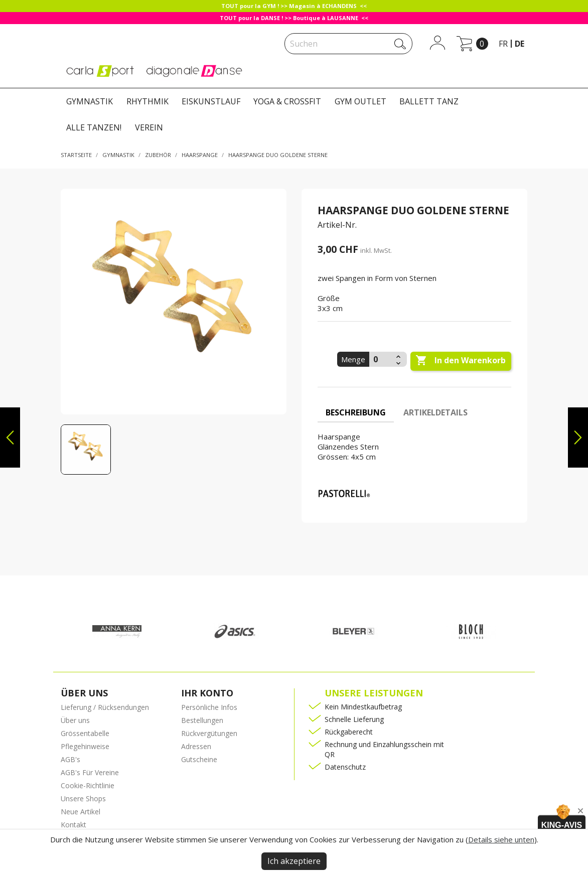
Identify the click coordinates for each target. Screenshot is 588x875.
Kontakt (73, 825)
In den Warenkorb (461, 361)
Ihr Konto (207, 693)
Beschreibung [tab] (356, 412)
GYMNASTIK (90, 101)
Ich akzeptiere (294, 861)
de (520, 44)
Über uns (75, 720)
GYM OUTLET (360, 101)
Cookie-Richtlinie (88, 785)
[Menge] (381, 359)
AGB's (70, 759)
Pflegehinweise (85, 746)
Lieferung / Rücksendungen (105, 707)
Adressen (196, 746)
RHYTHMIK (148, 101)
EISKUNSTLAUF (211, 101)
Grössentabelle (85, 733)
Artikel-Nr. (337, 225)
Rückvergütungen (209, 733)
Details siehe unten (501, 839)
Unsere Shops (83, 798)
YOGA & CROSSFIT (287, 101)
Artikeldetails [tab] (435, 412)
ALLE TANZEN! (94, 127)
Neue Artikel (81, 812)
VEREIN (149, 127)
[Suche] (348, 44)
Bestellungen (202, 720)
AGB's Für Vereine (90, 772)
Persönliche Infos (209, 707)
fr (503, 44)
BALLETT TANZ (429, 101)
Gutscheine (199, 759)
